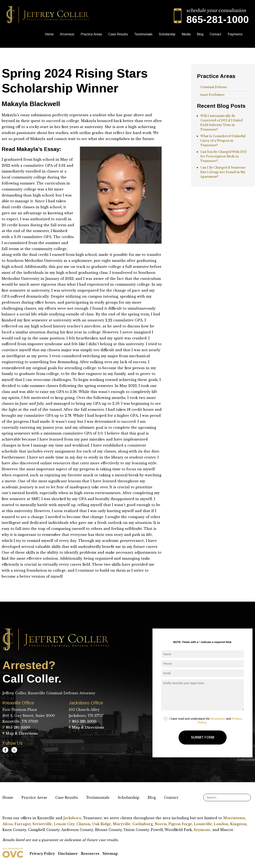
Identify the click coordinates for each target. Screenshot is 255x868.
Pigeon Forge (180, 824)
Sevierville (42, 824)
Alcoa (8, 824)
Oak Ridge (102, 824)
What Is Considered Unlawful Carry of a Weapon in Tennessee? (223, 141)
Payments (235, 34)
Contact (216, 34)
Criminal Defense (214, 87)
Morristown (234, 818)
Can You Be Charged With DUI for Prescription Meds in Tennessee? (223, 156)
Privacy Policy (42, 854)
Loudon (221, 824)
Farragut (23, 824)
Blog (200, 34)
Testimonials (143, 34)
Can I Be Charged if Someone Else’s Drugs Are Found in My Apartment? (223, 172)
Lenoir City (64, 824)
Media (186, 34)
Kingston (238, 824)
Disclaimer (218, 719)
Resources (90, 854)
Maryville (122, 824)
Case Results (118, 34)
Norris (161, 824)
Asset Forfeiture (212, 95)
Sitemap (110, 854)
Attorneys (67, 34)
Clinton (83, 824)
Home (49, 34)
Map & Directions (20, 733)
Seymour (202, 830)
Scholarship (167, 34)
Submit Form (203, 737)
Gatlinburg (143, 824)
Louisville (203, 824)
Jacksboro (72, 818)
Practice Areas (91, 34)
